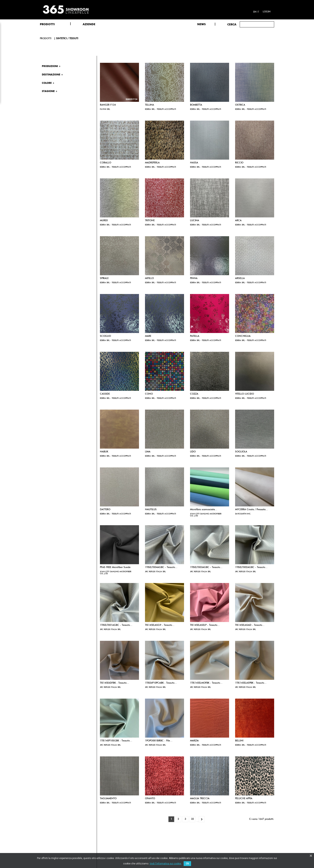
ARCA (238, 221)
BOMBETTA (196, 105)
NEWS (201, 24)
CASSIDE (105, 394)
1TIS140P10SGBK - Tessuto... (116, 741)
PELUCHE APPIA (244, 799)
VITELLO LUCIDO (245, 394)
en (255, 12)
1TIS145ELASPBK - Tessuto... (251, 683)
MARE (148, 336)
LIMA (148, 452)
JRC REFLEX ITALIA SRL (155, 572)
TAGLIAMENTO (108, 799)
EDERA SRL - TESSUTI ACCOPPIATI (161, 109)
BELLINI (239, 741)
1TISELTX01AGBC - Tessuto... (116, 625)
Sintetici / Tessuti (67, 39)
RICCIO (239, 163)
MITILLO (149, 278)
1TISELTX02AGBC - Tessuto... (251, 567)
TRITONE (150, 221)
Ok (187, 864)
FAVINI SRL (105, 109)
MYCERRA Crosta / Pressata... (252, 510)
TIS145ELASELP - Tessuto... (205, 625)
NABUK (104, 452)
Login (267, 12)
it (258, 12)
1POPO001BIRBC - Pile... (159, 741)
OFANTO (150, 799)
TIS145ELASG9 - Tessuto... (160, 625)
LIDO (193, 452)
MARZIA (194, 741)
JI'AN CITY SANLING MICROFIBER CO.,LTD (206, 515)
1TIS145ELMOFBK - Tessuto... (206, 683)
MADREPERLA (152, 163)
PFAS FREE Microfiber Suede (115, 567)
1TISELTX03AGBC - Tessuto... (206, 567)
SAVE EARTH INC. (243, 514)
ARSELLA (240, 278)
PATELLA (195, 336)
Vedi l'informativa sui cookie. (166, 864)
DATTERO (105, 510)
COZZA (194, 394)
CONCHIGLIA (243, 336)
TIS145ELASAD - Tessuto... (250, 625)
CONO (149, 394)
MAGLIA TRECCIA (200, 799)
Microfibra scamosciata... (204, 510)
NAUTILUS (151, 510)
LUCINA (195, 221)
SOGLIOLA (241, 452)
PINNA (194, 278)
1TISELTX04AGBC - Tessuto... (161, 567)
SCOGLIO (105, 336)
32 (192, 819)
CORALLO (106, 163)
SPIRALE (104, 278)
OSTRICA (240, 105)
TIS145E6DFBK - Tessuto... (114, 683)
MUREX (104, 221)
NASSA (194, 163)
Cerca (232, 25)
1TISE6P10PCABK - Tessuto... (161, 683)
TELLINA (149, 105)
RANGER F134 (108, 105)
